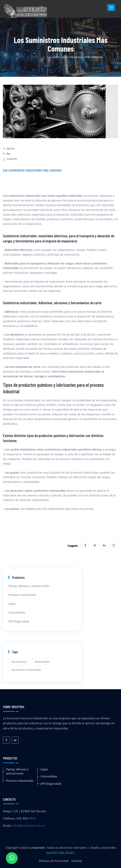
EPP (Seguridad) (19, 621)
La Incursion (10, 159)
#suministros (19, 662)
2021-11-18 (9, 149)
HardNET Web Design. (60, 852)
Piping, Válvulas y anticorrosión (29, 586)
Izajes (12, 604)
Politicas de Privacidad (54, 861)
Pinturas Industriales (22, 595)
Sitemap (77, 861)
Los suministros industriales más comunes (32, 170)
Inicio (20, 57)
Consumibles (17, 613)
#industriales (42, 662)
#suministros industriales (26, 670)
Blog (35, 57)
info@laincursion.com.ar (28, 825)
